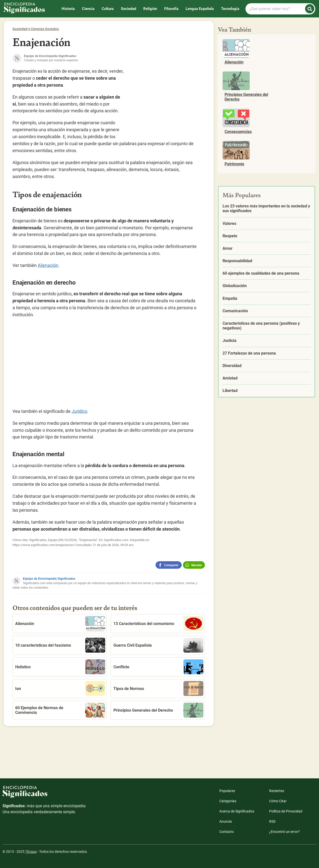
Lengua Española (200, 9)
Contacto (227, 832)
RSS (272, 821)
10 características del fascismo (60, 645)
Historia (68, 9)
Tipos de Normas (158, 688)
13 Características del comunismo (158, 623)
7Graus (31, 852)
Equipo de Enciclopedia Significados (49, 579)
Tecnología (230, 9)
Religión (150, 9)
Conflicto (158, 667)
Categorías (228, 801)
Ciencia (88, 9)
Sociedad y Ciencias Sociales (36, 29)
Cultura (108, 9)
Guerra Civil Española (158, 645)
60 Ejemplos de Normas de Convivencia (60, 710)
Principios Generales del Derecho (158, 710)
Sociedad (128, 9)
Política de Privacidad (286, 811)
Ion (60, 688)
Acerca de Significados (237, 811)
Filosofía (171, 9)
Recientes (277, 791)
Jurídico (79, 411)
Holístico (60, 667)
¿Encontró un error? (284, 832)
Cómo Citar (278, 801)
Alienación (48, 265)
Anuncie (226, 821)
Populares (227, 791)
